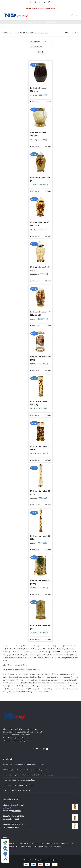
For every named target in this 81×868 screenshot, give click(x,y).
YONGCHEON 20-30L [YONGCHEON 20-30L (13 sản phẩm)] (67, 843)
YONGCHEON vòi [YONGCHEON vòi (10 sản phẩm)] (56, 847)
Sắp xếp (35, 42)
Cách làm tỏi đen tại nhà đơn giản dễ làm (20, 780)
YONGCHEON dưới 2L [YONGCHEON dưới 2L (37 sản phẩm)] (26, 847)
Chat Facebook (5, 855)
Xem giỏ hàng (73, 33)
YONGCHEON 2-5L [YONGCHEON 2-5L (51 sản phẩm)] (23, 843)
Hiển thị (37, 47)
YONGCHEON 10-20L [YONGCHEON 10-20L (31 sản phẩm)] (52, 843)
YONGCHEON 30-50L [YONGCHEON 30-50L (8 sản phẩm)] (11, 847)
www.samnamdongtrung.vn (50, 860)
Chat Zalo (5, 849)
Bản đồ (5, 843)
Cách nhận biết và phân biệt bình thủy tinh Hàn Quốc (24, 765)
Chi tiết (49, 102)
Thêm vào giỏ (35, 102)
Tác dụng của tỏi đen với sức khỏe (17, 790)
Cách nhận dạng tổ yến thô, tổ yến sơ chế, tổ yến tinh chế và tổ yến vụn (31, 775)
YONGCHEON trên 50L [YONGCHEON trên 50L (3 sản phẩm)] (42, 847)
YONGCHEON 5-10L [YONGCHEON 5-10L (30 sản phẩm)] (37, 843)
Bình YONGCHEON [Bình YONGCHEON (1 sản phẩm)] (10, 843)
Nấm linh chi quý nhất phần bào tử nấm (19, 785)
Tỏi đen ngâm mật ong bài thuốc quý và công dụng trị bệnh (26, 770)
